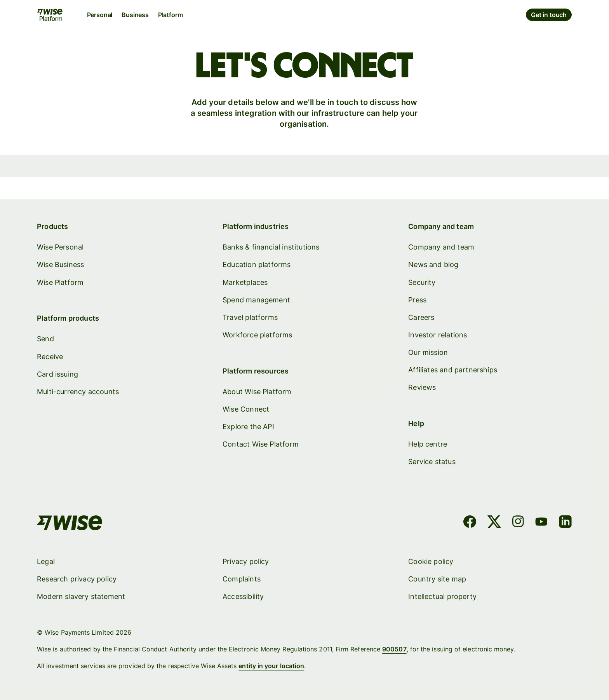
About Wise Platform (257, 391)
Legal (46, 561)
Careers (422, 317)
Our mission (428, 352)
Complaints (242, 579)
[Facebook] (470, 523)
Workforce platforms (258, 334)
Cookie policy (431, 561)
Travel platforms (251, 317)
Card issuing (57, 374)
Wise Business (60, 264)
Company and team (442, 247)
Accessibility (244, 596)
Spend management (257, 299)
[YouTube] (542, 523)
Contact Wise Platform (261, 444)
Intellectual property (443, 596)
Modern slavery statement (81, 596)
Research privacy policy (77, 579)
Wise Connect (246, 409)
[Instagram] (518, 523)
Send (45, 339)
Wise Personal (60, 247)
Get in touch (549, 15)
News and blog (434, 264)
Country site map (438, 579)
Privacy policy (246, 561)
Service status (432, 462)
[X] (495, 523)
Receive (50, 356)
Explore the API (249, 427)
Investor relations (438, 334)
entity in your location (272, 666)
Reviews (422, 387)
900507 (395, 649)
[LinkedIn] (566, 523)
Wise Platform (60, 282)
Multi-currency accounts (78, 391)
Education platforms (257, 264)
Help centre (428, 444)
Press (418, 299)
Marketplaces (245, 282)
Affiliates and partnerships (453, 370)
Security (422, 282)
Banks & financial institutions (271, 247)
